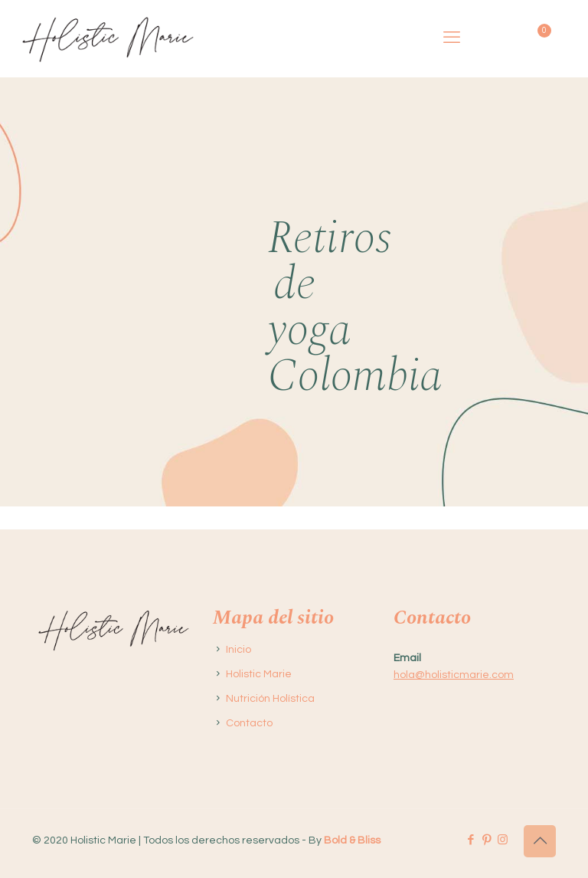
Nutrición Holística (270, 699)
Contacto (249, 723)
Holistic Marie (259, 674)
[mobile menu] (452, 38)
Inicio (238, 650)
